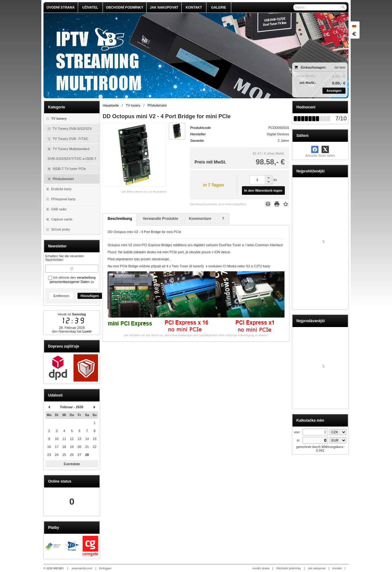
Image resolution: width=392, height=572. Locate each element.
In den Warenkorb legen (263, 190)
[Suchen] (343, 7)
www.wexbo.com (82, 568)
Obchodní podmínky (289, 568)
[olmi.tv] (158, 56)
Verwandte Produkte (160, 219)
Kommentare (200, 219)
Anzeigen (334, 91)
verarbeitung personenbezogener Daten (73, 280)
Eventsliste (72, 464)
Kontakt (337, 568)
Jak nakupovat (317, 568)
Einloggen (105, 568)
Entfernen (61, 296)
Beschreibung (120, 219)
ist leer (340, 67)
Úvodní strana (261, 568)
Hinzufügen (90, 296)
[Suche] (320, 7)
